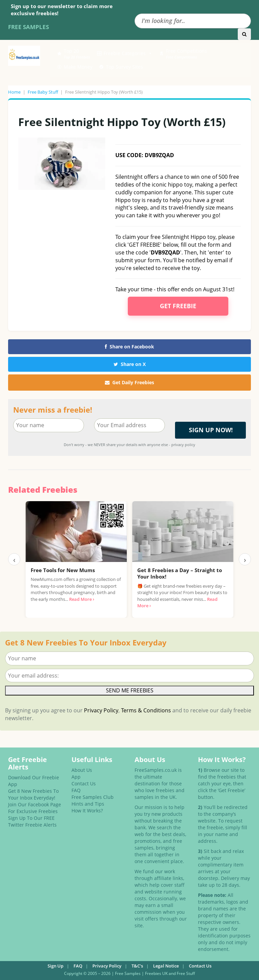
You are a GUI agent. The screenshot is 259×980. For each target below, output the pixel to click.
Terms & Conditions (146, 710)
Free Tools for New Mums (63, 570)
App (76, 777)
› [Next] (245, 559)
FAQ (76, 790)
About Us (82, 770)
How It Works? (87, 811)
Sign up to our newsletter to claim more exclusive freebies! (62, 10)
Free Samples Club (93, 797)
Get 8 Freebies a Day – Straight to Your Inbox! (180, 573)
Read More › (82, 599)
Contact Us (84, 783)
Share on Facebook (129, 347)
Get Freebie (178, 306)
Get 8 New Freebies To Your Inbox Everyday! (33, 794)
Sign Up (55, 966)
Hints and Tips (88, 804)
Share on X (130, 364)
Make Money (78, 67)
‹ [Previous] (14, 559)
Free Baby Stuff (43, 92)
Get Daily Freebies (129, 382)
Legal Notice (166, 966)
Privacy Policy (101, 710)
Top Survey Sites (124, 67)
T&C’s (137, 966)
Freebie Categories (128, 53)
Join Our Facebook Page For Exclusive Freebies (35, 808)
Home (14, 92)
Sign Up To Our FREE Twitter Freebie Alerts (32, 821)
